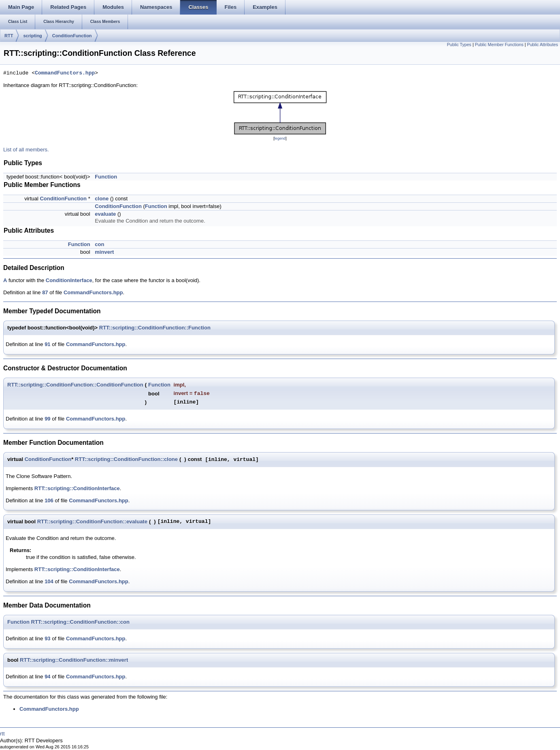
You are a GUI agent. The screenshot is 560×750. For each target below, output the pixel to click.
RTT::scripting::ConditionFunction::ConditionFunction (75, 385)
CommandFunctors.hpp (65, 73)
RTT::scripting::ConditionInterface (77, 488)
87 (45, 292)
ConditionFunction (72, 36)
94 (47, 677)
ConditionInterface (69, 280)
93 (47, 638)
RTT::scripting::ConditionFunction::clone (126, 459)
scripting (32, 36)
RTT (9, 36)
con (99, 244)
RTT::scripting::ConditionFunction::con (80, 622)
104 (49, 581)
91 (47, 344)
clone (102, 199)
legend (280, 138)
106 (49, 500)
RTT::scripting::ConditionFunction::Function (155, 328)
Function (106, 177)
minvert (104, 252)
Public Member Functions (499, 45)
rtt (2, 734)
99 (47, 419)
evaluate (105, 214)
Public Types (459, 45)
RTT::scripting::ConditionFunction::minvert (74, 660)
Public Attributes (543, 45)
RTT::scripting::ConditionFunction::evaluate (92, 522)
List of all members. (26, 150)
